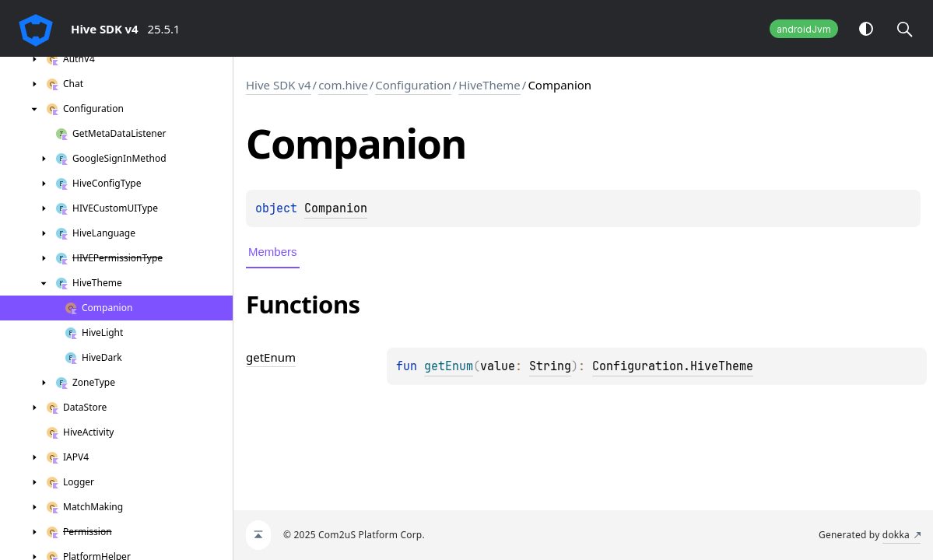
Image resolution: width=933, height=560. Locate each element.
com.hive (343, 85)
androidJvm (804, 29)
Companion (336, 208)
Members (273, 252)
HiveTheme (489, 85)
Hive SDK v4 (279, 85)
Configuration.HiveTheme (673, 366)
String (550, 366)
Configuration (413, 85)
